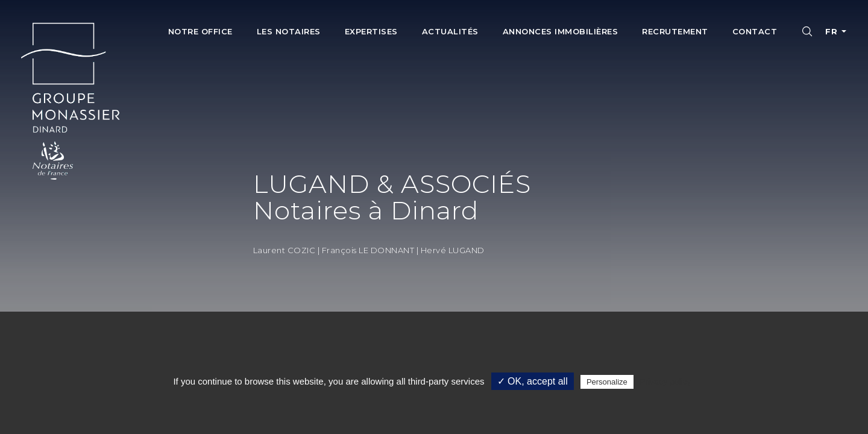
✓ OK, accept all (533, 381)
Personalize (607, 382)
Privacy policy (665, 382)
